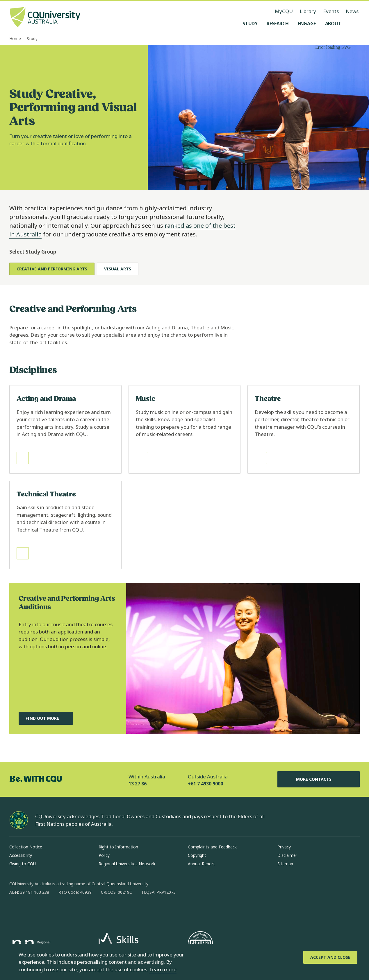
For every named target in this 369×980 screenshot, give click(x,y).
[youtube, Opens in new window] (76, 911)
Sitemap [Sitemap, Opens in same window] (285, 864)
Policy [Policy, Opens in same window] (104, 855)
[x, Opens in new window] (61, 911)
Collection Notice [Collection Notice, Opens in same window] (26, 847)
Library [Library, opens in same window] (308, 11)
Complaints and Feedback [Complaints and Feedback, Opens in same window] (212, 847)
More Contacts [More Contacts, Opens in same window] (318, 779)
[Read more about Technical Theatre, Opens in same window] (65, 525)
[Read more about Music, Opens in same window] (185, 429)
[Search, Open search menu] (354, 24)
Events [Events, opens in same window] (331, 11)
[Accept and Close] (330, 957)
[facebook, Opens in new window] (16, 911)
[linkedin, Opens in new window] (46, 911)
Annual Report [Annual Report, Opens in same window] (201, 864)
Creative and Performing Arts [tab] (52, 269)
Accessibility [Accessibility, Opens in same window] (21, 855)
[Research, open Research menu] (278, 24)
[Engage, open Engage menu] (307, 24)
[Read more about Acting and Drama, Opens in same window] (65, 429)
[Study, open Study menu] (250, 24)
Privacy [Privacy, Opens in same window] (284, 847)
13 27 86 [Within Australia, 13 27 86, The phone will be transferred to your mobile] (138, 784)
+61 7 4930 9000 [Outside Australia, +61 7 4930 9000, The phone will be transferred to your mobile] (205, 784)
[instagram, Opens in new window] (31, 911)
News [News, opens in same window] (352, 11)
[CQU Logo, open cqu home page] (45, 18)
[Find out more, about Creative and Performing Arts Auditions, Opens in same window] (46, 718)
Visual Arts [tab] (118, 269)
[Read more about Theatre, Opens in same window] (304, 429)
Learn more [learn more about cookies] (163, 969)
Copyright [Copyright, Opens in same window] (197, 855)
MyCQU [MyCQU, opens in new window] (284, 11)
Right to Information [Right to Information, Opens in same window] (118, 847)
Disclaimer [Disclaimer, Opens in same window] (287, 855)
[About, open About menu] (333, 24)
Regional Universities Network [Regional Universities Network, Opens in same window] (127, 864)
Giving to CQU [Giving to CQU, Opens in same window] (23, 864)
